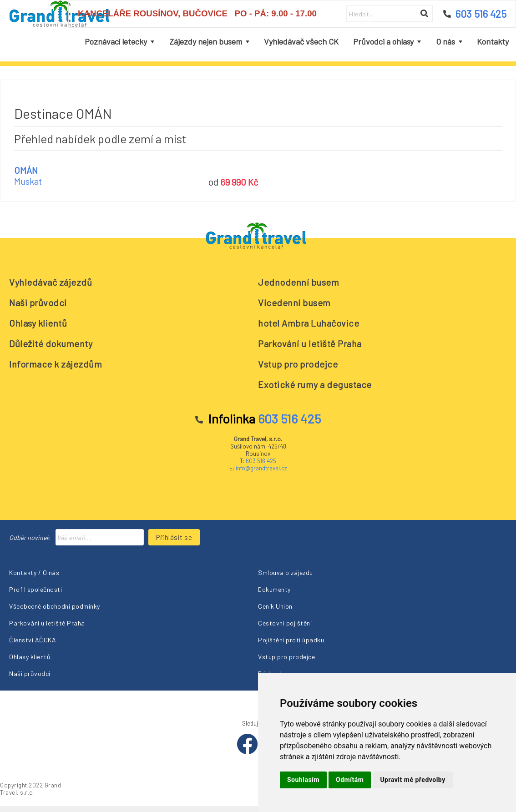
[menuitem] (119, 42)
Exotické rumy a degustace (315, 384)
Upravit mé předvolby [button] (412, 780)
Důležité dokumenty (51, 343)
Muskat (28, 181)
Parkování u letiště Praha (310, 343)
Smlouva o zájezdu (286, 572)
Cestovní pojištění (285, 623)
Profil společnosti (35, 589)
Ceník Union (275, 606)
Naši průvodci (38, 303)
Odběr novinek (29, 537)
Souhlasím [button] (303, 780)
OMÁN (26, 170)
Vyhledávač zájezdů (51, 282)
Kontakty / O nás (34, 572)
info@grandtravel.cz (261, 468)
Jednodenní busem (298, 282)
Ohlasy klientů (38, 323)
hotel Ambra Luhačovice (309, 323)
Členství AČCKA (33, 640)
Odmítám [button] (350, 780)
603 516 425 (261, 461)
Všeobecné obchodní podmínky (55, 606)
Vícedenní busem (294, 303)
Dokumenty (274, 589)
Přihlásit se (174, 537)
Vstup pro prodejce (298, 364)
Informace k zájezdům (56, 364)
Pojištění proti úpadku (291, 640)
